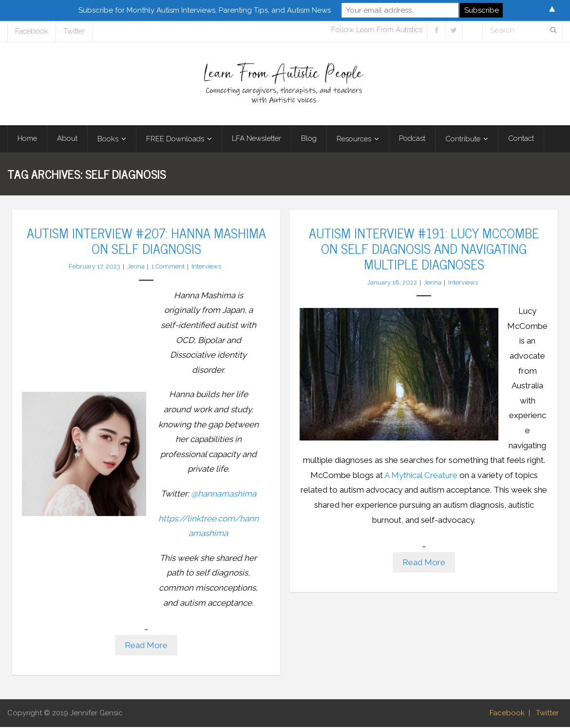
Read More (146, 646)
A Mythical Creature (421, 476)
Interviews (206, 267)
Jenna (136, 267)
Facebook (32, 31)
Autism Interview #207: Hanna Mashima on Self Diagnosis (146, 241)
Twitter (74, 31)
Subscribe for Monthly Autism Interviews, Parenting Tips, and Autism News (205, 10)
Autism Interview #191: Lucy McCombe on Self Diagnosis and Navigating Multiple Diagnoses (424, 249)
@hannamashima (224, 494)
